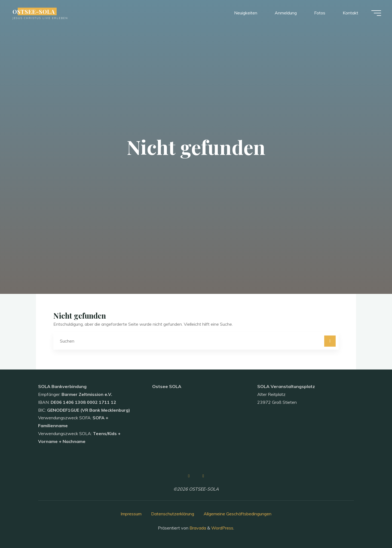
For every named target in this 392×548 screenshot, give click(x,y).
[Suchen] (330, 341)
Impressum (131, 514)
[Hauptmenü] (376, 13)
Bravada (197, 528)
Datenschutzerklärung (173, 514)
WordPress (222, 528)
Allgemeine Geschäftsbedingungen (238, 514)
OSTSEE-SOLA (34, 11)
